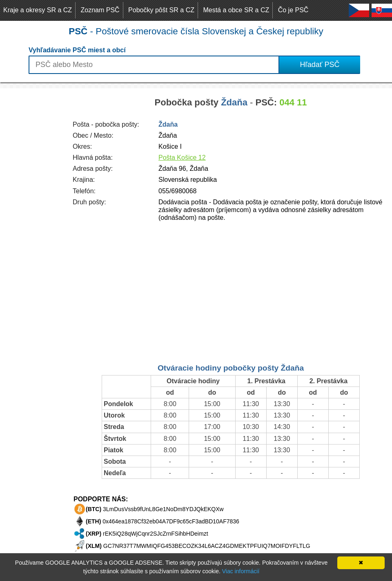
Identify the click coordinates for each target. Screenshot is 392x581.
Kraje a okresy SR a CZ (38, 10)
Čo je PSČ (293, 10)
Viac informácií (241, 571)
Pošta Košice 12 (182, 158)
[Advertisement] (33, 211)
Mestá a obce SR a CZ (236, 10)
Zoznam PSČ (100, 10)
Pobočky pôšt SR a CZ (161, 10)
